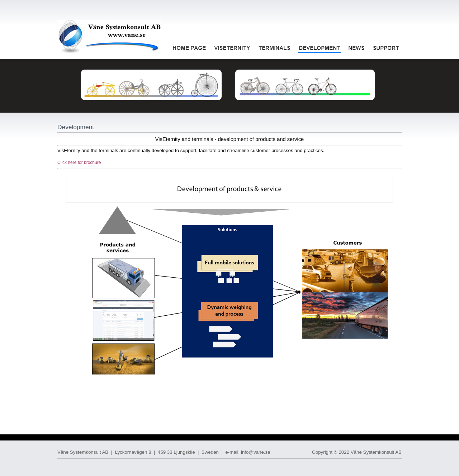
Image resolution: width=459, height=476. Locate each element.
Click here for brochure (79, 162)
